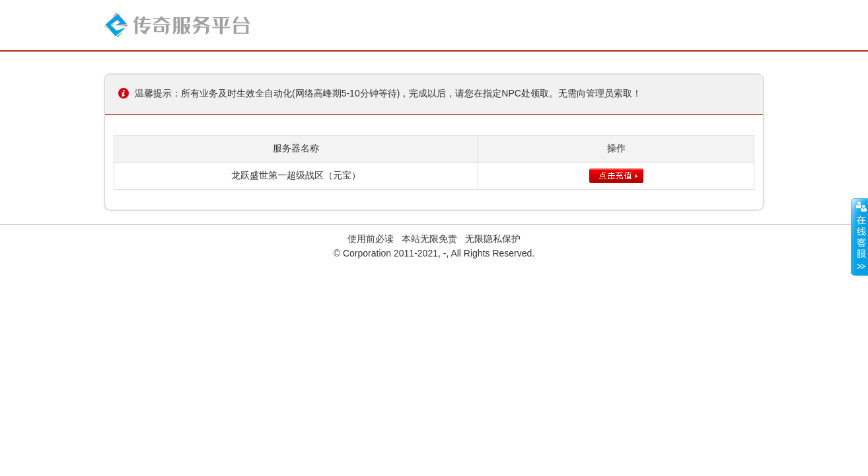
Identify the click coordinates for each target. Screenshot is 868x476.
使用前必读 (371, 239)
